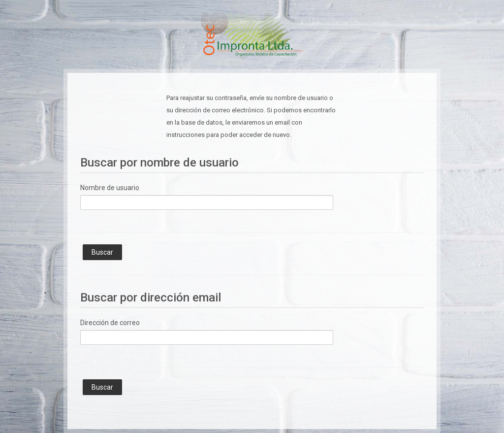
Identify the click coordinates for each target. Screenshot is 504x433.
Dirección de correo (110, 323)
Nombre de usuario (110, 188)
